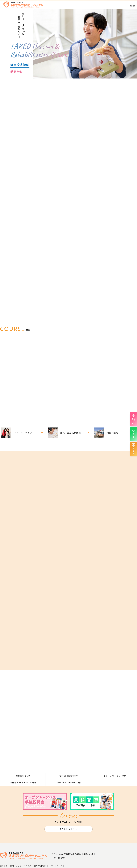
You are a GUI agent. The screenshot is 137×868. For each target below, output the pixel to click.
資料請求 (4, 866)
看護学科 (17, 72)
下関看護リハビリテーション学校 (23, 783)
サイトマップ (57, 866)
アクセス (27, 866)
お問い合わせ (16, 866)
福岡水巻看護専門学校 (68, 776)
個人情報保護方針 (41, 866)
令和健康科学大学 (23, 776)
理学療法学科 (20, 65)
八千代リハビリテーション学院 (68, 783)
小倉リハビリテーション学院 (114, 776)
